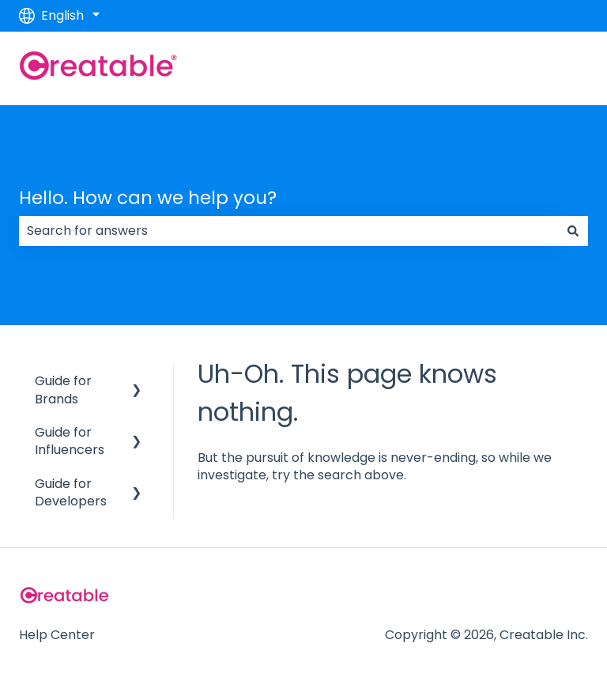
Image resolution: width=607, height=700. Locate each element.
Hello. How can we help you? (148, 198)
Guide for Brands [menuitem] (63, 390)
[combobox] (288, 231)
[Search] (573, 231)
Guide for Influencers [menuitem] (70, 441)
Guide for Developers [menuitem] (71, 492)
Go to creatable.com (507, 68)
